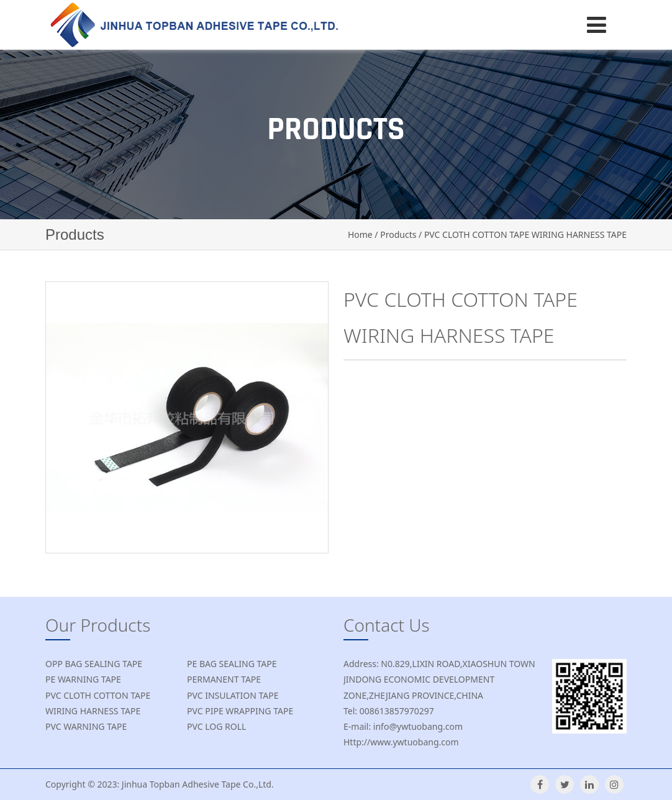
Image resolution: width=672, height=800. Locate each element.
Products (398, 234)
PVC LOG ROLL (216, 726)
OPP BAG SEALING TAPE (94, 664)
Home (360, 234)
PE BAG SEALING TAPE (232, 664)
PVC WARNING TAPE (86, 726)
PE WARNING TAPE (83, 679)
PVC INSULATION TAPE (233, 695)
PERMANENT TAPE (224, 679)
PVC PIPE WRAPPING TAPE (240, 711)
